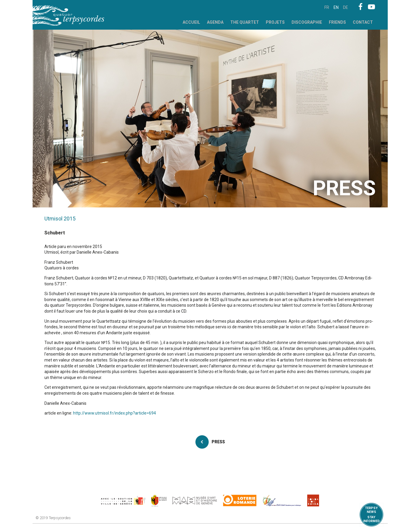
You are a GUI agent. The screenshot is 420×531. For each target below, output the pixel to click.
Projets (275, 22)
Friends (337, 22)
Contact (363, 22)
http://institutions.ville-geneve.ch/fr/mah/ (195, 500)
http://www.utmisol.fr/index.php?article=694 (115, 413)
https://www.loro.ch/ (240, 500)
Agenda (215, 22)
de (346, 7)
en (336, 7)
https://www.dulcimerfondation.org (282, 500)
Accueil (191, 22)
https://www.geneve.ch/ (123, 500)
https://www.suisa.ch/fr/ (313, 500)
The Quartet (245, 22)
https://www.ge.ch (159, 500)
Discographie (307, 22)
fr (327, 7)
